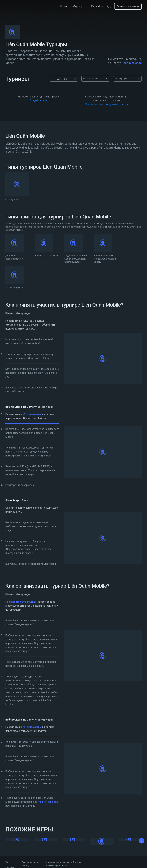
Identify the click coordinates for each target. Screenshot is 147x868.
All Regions (60, 79)
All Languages (121, 79)
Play (7, 862)
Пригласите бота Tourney (21, 602)
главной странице (48, 802)
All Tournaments (90, 79)
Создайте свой (132, 63)
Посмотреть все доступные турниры (107, 104)
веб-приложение (31, 414)
